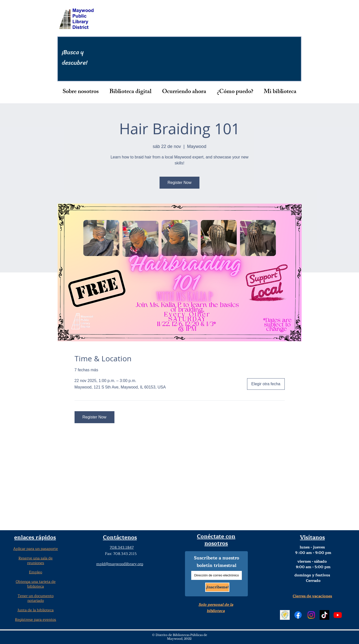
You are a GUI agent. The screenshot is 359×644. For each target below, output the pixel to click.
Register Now (179, 183)
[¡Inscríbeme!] (217, 587)
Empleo (36, 572)
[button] (81, 92)
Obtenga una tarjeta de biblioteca (36, 584)
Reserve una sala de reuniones (36, 561)
